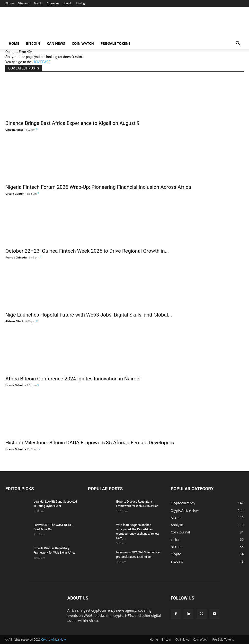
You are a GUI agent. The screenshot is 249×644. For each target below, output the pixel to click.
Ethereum (24, 3)
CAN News (56, 43)
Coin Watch (83, 43)
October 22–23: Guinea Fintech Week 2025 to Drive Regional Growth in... (87, 251)
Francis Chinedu (16, 257)
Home (14, 43)
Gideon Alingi (14, 130)
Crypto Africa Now (54, 640)
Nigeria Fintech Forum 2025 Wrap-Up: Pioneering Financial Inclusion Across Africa (98, 187)
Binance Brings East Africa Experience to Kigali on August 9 (72, 123)
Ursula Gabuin (15, 193)
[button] (238, 44)
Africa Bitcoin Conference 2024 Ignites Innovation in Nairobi (73, 379)
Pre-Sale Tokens (116, 43)
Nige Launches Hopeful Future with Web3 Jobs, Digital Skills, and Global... (89, 315)
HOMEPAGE (42, 62)
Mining (81, 3)
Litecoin (68, 3)
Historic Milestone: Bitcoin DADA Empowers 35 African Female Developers (90, 443)
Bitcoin (10, 3)
